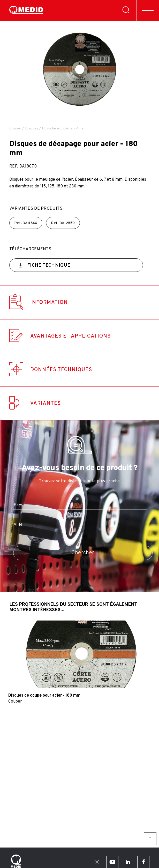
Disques (32, 129)
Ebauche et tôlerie (57, 129)
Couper (15, 129)
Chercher (83, 553)
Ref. (26, 223)
